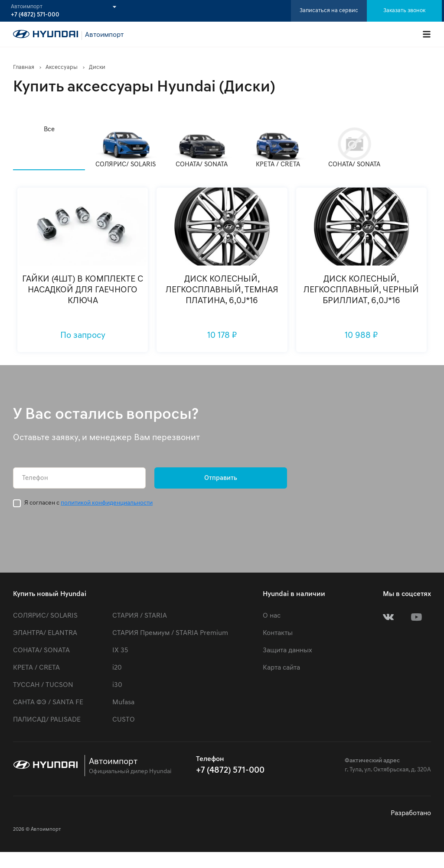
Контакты (278, 633)
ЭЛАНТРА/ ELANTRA (45, 633)
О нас (272, 616)
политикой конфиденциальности (107, 503)
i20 (117, 668)
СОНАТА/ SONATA (41, 651)
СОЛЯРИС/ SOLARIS (45, 616)
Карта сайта (281, 668)
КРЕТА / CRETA (36, 668)
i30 (117, 685)
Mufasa (123, 703)
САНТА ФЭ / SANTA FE (48, 703)
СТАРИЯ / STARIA (140, 616)
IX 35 (120, 651)
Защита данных (287, 651)
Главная (24, 67)
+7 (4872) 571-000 (35, 15)
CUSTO (124, 720)
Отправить (221, 478)
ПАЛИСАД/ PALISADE (47, 720)
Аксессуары (62, 67)
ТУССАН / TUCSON (43, 685)
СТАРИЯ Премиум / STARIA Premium (170, 633)
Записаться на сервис (329, 11)
